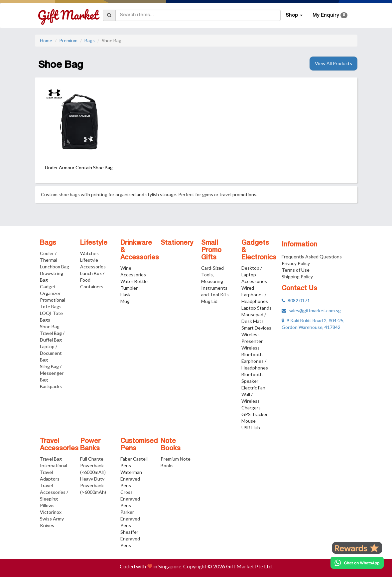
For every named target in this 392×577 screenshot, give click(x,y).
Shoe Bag (50, 326)
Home (46, 40)
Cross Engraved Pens (130, 499)
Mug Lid (209, 301)
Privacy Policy (296, 263)
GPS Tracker (255, 414)
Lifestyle (94, 243)
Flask (126, 294)
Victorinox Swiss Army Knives (52, 519)
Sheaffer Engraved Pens (130, 539)
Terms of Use (296, 270)
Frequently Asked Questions (312, 257)
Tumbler (129, 288)
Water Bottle (134, 281)
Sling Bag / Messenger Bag (52, 373)
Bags (90, 40)
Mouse (249, 421)
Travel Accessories (59, 445)
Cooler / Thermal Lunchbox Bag (55, 260)
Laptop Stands (257, 308)
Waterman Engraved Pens (131, 479)
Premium (68, 40)
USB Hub (251, 428)
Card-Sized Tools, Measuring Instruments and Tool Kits (215, 281)
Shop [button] (294, 15)
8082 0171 (296, 300)
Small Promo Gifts (211, 250)
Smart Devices (256, 328)
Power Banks (90, 445)
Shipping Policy (297, 277)
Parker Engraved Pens (130, 519)
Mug (125, 301)
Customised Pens (139, 445)
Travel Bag (51, 459)
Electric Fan (253, 388)
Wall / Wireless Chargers (251, 401)
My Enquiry (330, 15)
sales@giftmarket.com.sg (311, 310)
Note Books (171, 445)
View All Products (333, 63)
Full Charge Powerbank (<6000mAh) (93, 465)
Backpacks (51, 386)
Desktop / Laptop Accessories (254, 275)
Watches (89, 253)
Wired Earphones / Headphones (255, 294)
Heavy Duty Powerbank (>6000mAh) (93, 485)
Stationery (177, 243)
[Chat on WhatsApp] (357, 563)
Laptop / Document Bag (51, 353)
